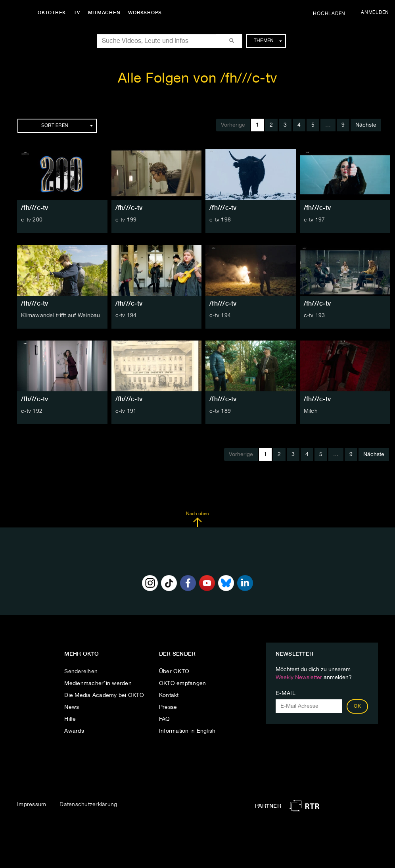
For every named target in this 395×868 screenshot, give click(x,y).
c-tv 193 (314, 316)
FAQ (165, 719)
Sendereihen (81, 672)
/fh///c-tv (35, 208)
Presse (168, 707)
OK (357, 706)
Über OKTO (174, 672)
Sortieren (67, 126)
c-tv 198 (220, 220)
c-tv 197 (314, 220)
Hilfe (70, 719)
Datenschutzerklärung (88, 804)
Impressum (32, 804)
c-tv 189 (220, 411)
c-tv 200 (32, 220)
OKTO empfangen (183, 683)
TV (77, 13)
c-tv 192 (32, 411)
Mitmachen (104, 13)
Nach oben (197, 520)
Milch (311, 411)
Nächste (366, 125)
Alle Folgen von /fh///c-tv (198, 79)
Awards (74, 731)
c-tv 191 (126, 411)
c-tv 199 (126, 220)
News (72, 707)
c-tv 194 (126, 316)
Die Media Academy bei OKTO (104, 695)
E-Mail (286, 693)
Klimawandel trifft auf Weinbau (61, 316)
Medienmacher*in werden (98, 683)
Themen (268, 41)
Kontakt (169, 695)
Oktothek (52, 13)
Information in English (187, 731)
